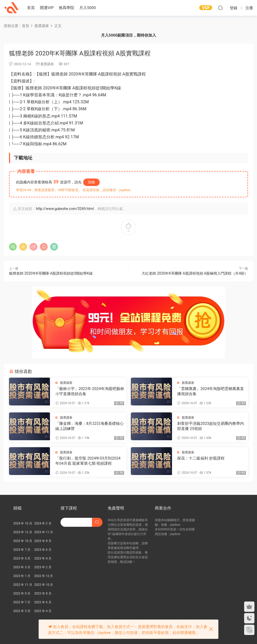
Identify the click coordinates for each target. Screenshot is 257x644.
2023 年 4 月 (43, 558)
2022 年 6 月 (43, 602)
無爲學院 (66, 8)
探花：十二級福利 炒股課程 (201, 458)
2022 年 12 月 (44, 576)
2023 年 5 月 (22, 558)
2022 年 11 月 (23, 585)
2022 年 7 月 (22, 602)
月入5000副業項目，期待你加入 (128, 35)
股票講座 (47, 64)
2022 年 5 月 (22, 611)
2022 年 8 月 (43, 594)
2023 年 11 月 (44, 532)
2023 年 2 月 (43, 567)
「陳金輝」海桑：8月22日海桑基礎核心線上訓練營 (89, 426)
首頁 (31, 8)
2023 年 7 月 (22, 550)
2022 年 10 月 (44, 585)
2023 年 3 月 (22, 567)
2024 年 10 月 (23, 523)
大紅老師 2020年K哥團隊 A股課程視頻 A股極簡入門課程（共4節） (195, 273)
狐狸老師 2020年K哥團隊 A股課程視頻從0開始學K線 (51, 273)
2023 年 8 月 (43, 541)
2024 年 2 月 (43, 523)
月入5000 (88, 8)
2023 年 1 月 (22, 576)
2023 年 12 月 (23, 532)
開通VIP (47, 8)
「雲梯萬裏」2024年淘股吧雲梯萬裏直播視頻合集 (211, 391)
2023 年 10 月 (23, 541)
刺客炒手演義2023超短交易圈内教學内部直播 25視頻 (211, 426)
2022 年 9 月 (22, 594)
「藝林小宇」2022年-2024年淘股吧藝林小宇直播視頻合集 (90, 391)
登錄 (91, 182)
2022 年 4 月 (43, 611)
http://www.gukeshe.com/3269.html (65, 209)
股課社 (12, 8)
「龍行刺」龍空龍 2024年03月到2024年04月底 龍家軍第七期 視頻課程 (88, 461)
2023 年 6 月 (43, 550)
